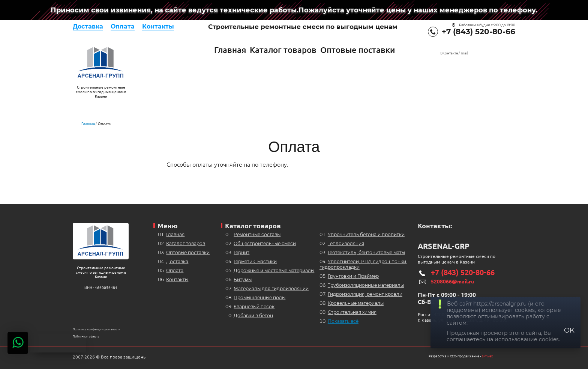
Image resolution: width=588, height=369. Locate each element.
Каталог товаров (283, 50)
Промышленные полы (259, 297)
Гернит (241, 252)
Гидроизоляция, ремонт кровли (365, 294)
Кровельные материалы (356, 303)
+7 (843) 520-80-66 (478, 32)
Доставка (88, 26)
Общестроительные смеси (265, 243)
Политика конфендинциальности (97, 329)
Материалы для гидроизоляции (271, 288)
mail (464, 53)
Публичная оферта (86, 337)
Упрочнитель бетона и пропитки (366, 234)
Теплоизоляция (346, 243)
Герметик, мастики (255, 261)
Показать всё (343, 321)
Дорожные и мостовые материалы (274, 270)
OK (569, 330)
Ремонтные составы (257, 234)
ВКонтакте (449, 53)
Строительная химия (352, 312)
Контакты (158, 26)
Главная (230, 50)
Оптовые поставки (358, 50)
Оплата (123, 26)
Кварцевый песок (254, 306)
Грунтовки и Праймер (353, 276)
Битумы (243, 279)
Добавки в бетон (253, 316)
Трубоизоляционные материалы (366, 285)
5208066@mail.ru (452, 282)
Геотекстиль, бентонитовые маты (366, 252)
